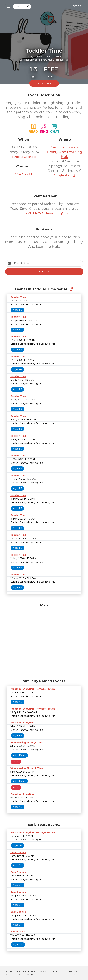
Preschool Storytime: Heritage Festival (33, 689)
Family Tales (18, 932)
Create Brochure (24, 975)
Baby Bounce (18, 852)
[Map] (44, 641)
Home (9, 972)
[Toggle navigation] (8, 6)
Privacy (42, 972)
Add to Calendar (24, 157)
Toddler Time (18, 297)
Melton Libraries (73, 973)
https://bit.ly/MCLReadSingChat (44, 213)
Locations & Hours (25, 972)
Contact (54, 972)
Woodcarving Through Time (27, 743)
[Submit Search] (28, 7)
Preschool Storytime (22, 723)
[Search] (19, 7)
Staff (9, 975)
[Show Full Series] (71, 289)
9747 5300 (23, 174)
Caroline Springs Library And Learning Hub (65, 152)
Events (77, 6)
